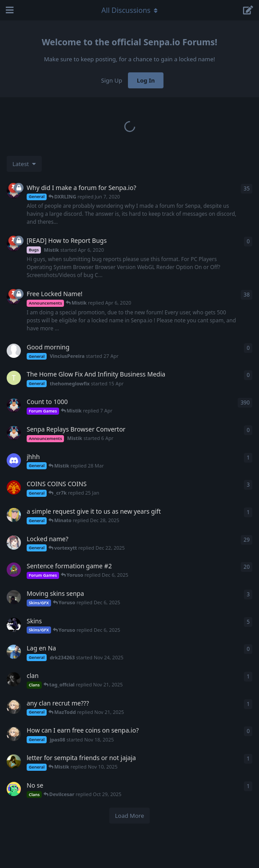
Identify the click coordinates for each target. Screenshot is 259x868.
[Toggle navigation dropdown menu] (130, 10)
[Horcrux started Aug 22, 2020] (14, 679)
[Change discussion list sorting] (24, 164)
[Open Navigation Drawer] (9, 10)
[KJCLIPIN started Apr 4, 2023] (14, 625)
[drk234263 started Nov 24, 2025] (14, 652)
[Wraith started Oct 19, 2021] (14, 597)
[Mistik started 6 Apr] (14, 433)
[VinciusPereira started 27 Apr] (14, 351)
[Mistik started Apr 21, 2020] (14, 405)
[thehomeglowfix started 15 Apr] (14, 378)
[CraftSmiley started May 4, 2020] (14, 570)
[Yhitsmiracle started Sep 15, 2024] (14, 488)
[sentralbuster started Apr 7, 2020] (14, 543)
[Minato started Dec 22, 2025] (14, 515)
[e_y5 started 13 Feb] (14, 460)
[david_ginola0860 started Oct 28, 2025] (14, 789)
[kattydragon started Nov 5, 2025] (14, 761)
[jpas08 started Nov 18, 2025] (14, 707)
